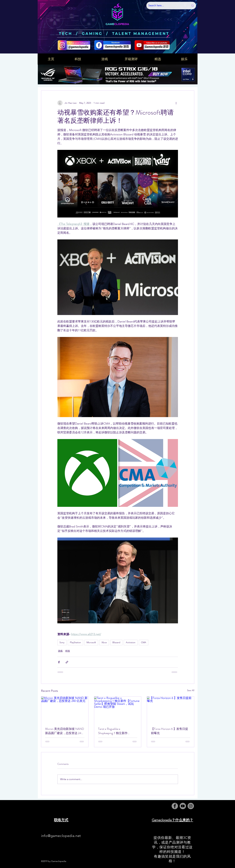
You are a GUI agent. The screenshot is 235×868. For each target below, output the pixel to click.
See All (191, 690)
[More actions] (176, 103)
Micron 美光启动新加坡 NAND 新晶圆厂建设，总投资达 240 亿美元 (65, 731)
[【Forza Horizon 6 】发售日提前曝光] (171, 710)
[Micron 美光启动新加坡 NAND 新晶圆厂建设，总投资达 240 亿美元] (65, 710)
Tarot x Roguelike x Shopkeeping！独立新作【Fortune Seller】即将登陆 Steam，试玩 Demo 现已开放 (116, 731)
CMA (144, 642)
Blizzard (116, 642)
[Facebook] (175, 806)
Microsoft (91, 642)
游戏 (60, 651)
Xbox (104, 642)
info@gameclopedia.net (61, 836)
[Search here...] (166, 6)
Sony (62, 642)
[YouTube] (183, 806)
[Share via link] (67, 662)
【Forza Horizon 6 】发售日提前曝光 (169, 731)
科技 (68, 651)
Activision (131, 642)
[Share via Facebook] (59, 662)
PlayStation (75, 642)
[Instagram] (191, 806)
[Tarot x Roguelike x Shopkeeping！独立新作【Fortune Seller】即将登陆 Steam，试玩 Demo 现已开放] (118, 710)
